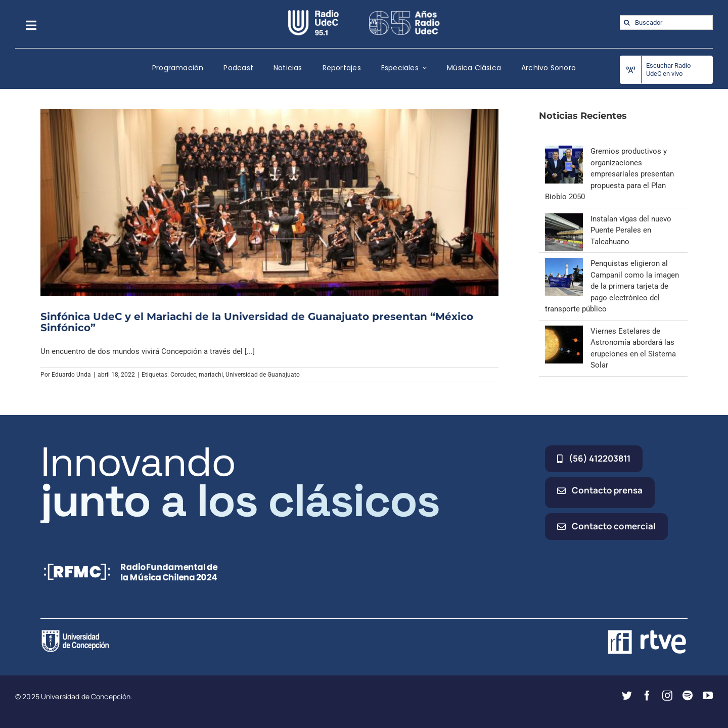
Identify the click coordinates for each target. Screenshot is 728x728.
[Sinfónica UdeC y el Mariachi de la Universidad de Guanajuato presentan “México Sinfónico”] (269, 202)
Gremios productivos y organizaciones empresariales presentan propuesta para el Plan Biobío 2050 (609, 174)
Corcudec (183, 375)
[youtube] (708, 696)
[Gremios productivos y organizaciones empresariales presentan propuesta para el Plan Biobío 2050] (564, 151)
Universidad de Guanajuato (263, 375)
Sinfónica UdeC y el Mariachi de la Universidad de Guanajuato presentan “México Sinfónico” (257, 322)
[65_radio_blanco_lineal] (404, 14)
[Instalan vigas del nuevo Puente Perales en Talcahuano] (564, 219)
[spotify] (688, 696)
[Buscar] (627, 22)
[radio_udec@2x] (313, 14)
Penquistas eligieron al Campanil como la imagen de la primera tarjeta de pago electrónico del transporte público (612, 286)
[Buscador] (666, 22)
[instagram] (667, 696)
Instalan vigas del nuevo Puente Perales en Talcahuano (631, 230)
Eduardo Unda (71, 375)
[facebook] (647, 696)
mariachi (211, 375)
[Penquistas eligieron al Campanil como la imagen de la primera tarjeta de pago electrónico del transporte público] (564, 263)
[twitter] (627, 696)
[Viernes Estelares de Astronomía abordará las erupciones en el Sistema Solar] (564, 331)
